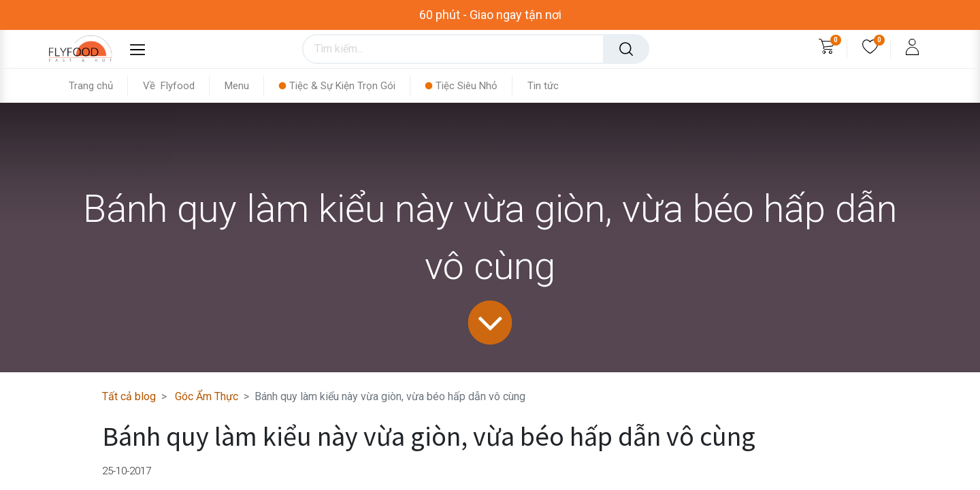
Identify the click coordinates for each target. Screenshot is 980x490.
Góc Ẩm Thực (207, 396)
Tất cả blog (129, 396)
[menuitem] (98, 86)
